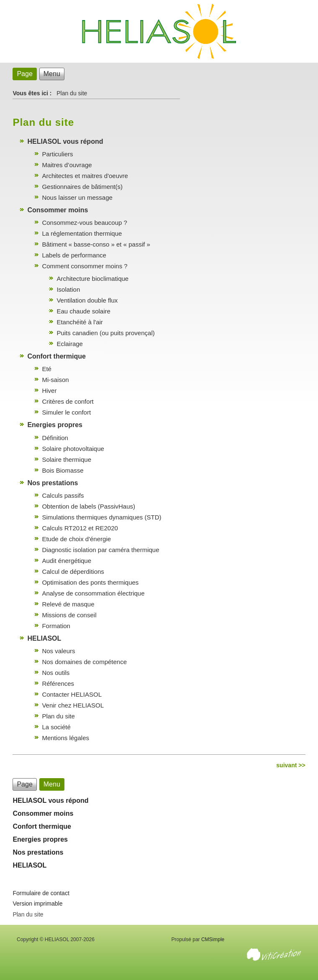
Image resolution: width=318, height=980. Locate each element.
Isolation (68, 289)
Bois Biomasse (63, 470)
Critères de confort (68, 401)
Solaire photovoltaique (73, 449)
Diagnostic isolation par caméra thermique (100, 550)
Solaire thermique (67, 459)
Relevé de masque (68, 604)
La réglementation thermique (82, 233)
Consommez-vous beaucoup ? (84, 223)
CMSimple (213, 939)
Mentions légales (65, 738)
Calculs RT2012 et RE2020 (80, 528)
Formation (56, 626)
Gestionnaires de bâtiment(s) (82, 187)
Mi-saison (55, 380)
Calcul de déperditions (73, 571)
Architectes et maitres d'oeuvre (85, 176)
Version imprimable (37, 904)
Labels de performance (74, 255)
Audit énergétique (67, 561)
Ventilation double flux (87, 300)
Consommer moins (58, 210)
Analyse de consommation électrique (93, 593)
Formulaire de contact (41, 893)
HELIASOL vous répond (65, 141)
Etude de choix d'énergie (76, 539)
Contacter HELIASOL (72, 694)
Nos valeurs (58, 651)
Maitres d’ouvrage (67, 165)
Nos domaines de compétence (84, 662)
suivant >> (291, 765)
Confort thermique (56, 356)
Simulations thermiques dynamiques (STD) (101, 517)
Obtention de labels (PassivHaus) (88, 506)
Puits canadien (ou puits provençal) (105, 333)
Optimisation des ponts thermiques (90, 582)
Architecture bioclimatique (92, 279)
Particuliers (57, 154)
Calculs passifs (63, 495)
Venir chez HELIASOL (73, 705)
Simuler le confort (66, 412)
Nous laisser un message (77, 197)
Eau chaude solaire (83, 311)
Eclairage (70, 344)
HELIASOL (44, 638)
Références (58, 683)
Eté (47, 369)
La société (56, 727)
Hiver (49, 391)
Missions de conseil (69, 615)
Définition (55, 438)
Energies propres (55, 425)
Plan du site (58, 716)
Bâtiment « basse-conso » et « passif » (96, 244)
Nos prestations (53, 483)
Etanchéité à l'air (79, 322)
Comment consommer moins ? (85, 266)
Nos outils (56, 673)
